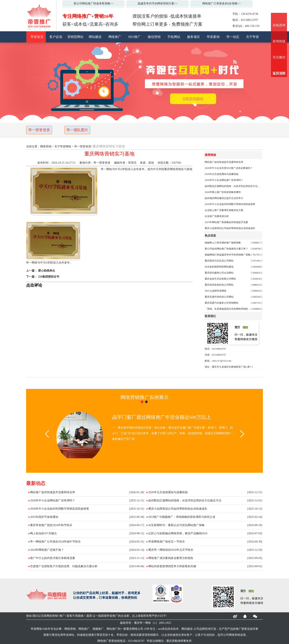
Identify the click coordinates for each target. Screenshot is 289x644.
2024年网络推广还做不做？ (47, 550)
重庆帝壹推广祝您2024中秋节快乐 (51, 525)
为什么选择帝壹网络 (216, 291)
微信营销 (154, 37)
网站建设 (95, 37)
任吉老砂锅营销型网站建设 (219, 267)
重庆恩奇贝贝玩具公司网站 (219, 261)
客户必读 (56, 37)
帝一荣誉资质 (39, 130)
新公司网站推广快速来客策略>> (94, 4)
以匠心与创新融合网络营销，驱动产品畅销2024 (178, 533)
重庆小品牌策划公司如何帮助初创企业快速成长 (230, 228)
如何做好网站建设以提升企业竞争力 (224, 198)
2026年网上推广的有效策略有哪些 (223, 192)
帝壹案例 (213, 37)
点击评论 (34, 285)
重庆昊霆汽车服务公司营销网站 (222, 303)
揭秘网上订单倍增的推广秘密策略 (223, 243)
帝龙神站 (69, 635)
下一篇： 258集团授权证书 (43, 277)
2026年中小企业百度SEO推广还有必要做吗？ (229, 168)
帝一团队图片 (77, 130)
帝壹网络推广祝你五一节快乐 (167, 542)
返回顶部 (279, 73)
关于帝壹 (252, 37)
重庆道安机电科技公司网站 (219, 285)
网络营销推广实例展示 (144, 397)
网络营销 (46, 147)
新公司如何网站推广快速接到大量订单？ (226, 249)
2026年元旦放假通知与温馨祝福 (222, 174)
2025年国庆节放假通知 (44, 517)
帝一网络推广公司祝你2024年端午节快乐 (55, 542)
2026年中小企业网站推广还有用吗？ (224, 180)
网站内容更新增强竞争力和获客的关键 (172, 566)
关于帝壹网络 (63, 147)
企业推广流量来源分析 (217, 216)
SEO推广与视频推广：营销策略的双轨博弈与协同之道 (182, 517)
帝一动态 (233, 37)
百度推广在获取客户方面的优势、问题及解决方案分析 (64, 566)
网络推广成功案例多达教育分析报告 (171, 558)
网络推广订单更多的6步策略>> (221, 4)
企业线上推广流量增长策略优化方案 (224, 210)
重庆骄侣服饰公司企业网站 (219, 273)
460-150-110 (252, 26)
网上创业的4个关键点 (43, 533)
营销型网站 (75, 37)
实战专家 (253, 629)
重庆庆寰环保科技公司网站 (219, 297)
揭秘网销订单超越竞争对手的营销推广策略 (228, 255)
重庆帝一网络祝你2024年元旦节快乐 (171, 550)
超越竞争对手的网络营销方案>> (158, 4)
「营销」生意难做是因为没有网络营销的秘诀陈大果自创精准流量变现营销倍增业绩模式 (228, 309)
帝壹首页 (37, 37)
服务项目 (193, 37)
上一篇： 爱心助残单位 (41, 271)
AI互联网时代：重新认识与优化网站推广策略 (177, 525)
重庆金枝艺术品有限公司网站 (220, 279)
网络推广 (115, 37)
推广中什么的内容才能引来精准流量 (53, 558)
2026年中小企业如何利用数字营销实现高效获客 (230, 204)
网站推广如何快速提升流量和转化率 (224, 162)
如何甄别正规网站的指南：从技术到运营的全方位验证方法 (233, 186)
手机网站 (174, 37)
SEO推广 (134, 37)
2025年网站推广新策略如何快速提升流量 (226, 222)
